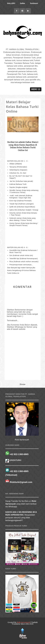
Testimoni (34, 3)
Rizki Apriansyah (23, 622)
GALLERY (11, 3)
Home (23, 384)
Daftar (23, 3)
